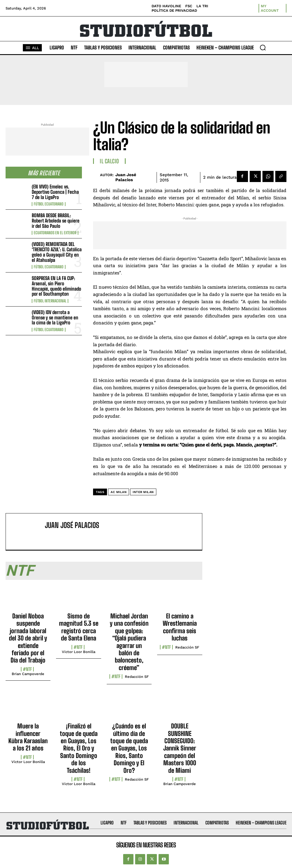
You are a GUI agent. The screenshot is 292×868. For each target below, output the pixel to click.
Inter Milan (143, 492)
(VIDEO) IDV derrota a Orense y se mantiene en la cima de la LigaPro (55, 317)
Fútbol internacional (50, 301)
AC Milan (119, 492)
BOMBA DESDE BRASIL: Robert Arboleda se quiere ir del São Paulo (56, 221)
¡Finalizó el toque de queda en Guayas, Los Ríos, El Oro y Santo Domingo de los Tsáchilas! (79, 748)
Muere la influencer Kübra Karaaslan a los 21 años (28, 737)
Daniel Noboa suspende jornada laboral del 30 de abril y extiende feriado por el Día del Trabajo (28, 638)
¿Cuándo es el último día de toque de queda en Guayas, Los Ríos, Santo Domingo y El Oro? (129, 748)
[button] (263, 47)
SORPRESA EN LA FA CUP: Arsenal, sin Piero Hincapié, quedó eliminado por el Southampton (56, 286)
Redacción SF (137, 677)
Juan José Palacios (126, 177)
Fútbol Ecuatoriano (49, 204)
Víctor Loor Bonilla (79, 652)
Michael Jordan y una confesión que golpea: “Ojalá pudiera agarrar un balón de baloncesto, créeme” (129, 642)
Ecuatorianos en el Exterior (55, 233)
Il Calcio (109, 161)
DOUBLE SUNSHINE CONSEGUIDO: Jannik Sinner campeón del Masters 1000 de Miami (180, 748)
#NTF (27, 669)
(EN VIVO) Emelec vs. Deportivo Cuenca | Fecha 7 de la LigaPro (55, 192)
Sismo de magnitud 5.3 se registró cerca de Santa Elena (79, 627)
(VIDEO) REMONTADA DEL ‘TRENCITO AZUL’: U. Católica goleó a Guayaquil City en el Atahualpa (57, 252)
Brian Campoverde (28, 674)
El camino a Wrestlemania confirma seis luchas (180, 627)
